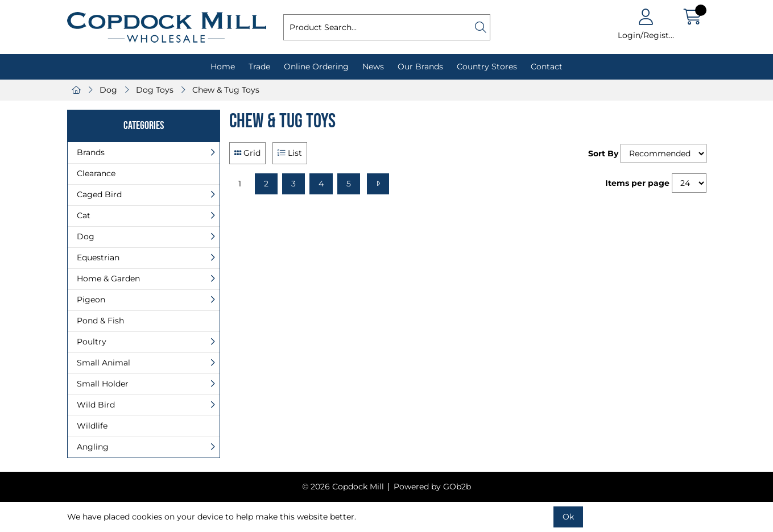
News (373, 66)
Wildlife (92, 426)
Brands (91, 152)
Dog (108, 90)
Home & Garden (108, 279)
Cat (84, 215)
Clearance (96, 173)
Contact (547, 66)
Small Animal (104, 363)
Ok (568, 517)
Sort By (603, 153)
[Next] (378, 184)
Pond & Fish (100, 321)
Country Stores (487, 66)
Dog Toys (155, 90)
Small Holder (103, 384)
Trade (259, 66)
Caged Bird (99, 194)
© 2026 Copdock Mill (343, 487)
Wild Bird (96, 405)
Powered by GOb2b (432, 487)
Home (223, 66)
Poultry (92, 342)
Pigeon (91, 300)
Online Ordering (316, 66)
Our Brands (420, 66)
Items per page (637, 183)
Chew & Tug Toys (226, 90)
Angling (93, 447)
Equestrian (98, 257)
